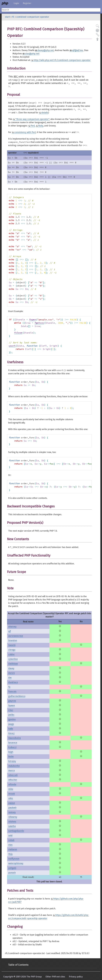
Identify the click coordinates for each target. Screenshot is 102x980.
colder (12, 654)
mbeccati (13, 775)
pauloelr (12, 808)
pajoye (12, 803)
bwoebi (12, 645)
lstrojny (12, 761)
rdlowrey (13, 817)
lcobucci (12, 747)
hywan (12, 705)
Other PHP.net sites (55, 977)
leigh (11, 752)
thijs (10, 854)
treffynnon (14, 859)
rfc (13, 17)
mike (11, 789)
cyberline (13, 659)
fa (9, 687)
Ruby (41, 126)
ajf (10, 631)
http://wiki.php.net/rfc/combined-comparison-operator (62, 60)
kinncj (11, 733)
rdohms (12, 822)
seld (10, 835)
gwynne (12, 701)
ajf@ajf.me (77, 50)
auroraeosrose (16, 636)
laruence (13, 743)
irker (11, 710)
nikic (11, 798)
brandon (13, 640)
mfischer (13, 780)
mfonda (12, 784)
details (45, 113)
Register (27, 3)
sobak (11, 840)
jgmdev (12, 719)
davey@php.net (46, 50)
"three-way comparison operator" (32, 119)
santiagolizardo (16, 831)
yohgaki (12, 868)
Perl (33, 126)
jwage (11, 724)
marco (12, 770)
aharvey (12, 627)
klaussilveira (15, 738)
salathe (12, 826)
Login (16, 3)
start (7, 17)
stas (10, 845)
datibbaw (13, 664)
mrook (12, 794)
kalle (11, 729)
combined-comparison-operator (33, 17)
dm (10, 678)
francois (12, 692)
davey (11, 668)
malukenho (14, 766)
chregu (12, 650)
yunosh (12, 873)
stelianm (13, 849)
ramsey (12, 812)
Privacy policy (76, 977)
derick (12, 673)
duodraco (13, 682)
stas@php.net (32, 54)
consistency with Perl (25, 132)
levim (11, 757)
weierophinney (16, 863)
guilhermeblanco (17, 696)
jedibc (11, 715)
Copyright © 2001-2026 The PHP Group (22, 977)
